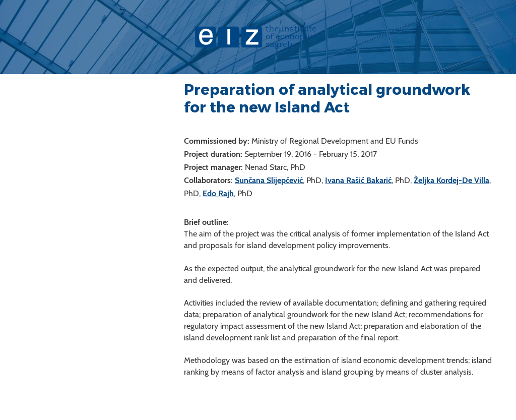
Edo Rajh (218, 193)
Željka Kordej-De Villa (451, 180)
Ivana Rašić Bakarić (358, 180)
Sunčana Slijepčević (269, 180)
